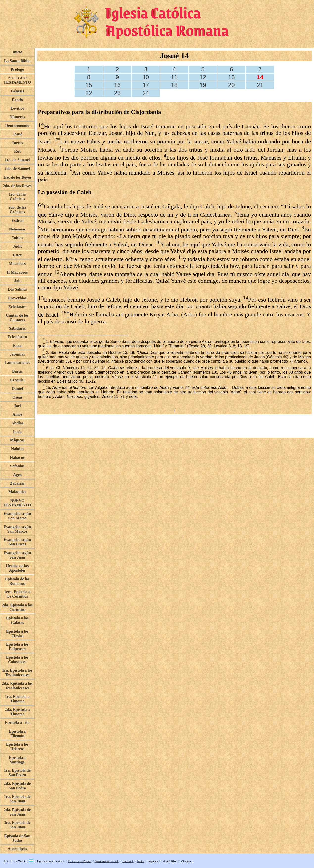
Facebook (128, 861)
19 (203, 85)
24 (146, 93)
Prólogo (17, 69)
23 (117, 93)
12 (203, 77)
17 (146, 85)
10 (146, 77)
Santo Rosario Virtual (106, 861)
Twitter (140, 861)
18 (174, 85)
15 (89, 85)
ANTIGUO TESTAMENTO (17, 80)
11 (174, 77)
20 (231, 85)
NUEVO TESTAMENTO (17, 503)
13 (231, 77)
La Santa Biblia (17, 61)
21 (260, 85)
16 (117, 85)
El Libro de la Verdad (80, 861)
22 (89, 93)
